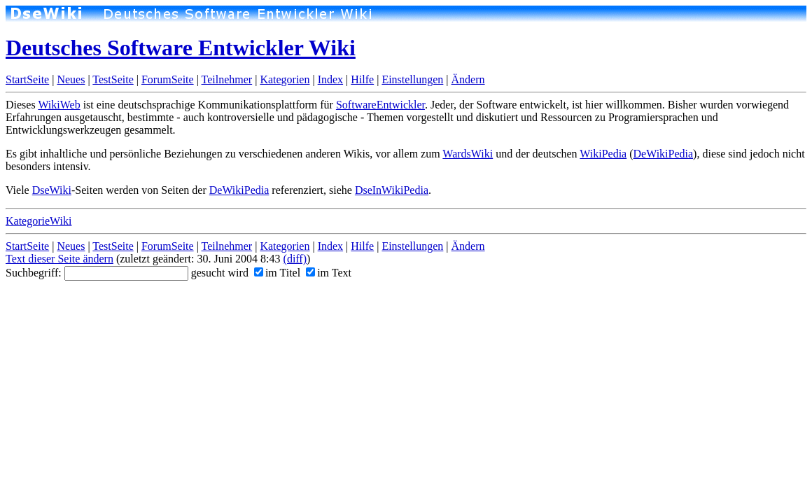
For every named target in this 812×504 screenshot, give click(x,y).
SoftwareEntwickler (380, 105)
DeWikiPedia (664, 154)
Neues (71, 79)
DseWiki (52, 190)
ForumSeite (168, 79)
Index (330, 79)
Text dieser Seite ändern (59, 259)
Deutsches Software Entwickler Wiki (181, 48)
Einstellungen (412, 79)
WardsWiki (468, 154)
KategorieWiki (38, 221)
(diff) (295, 259)
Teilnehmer (227, 79)
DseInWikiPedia (392, 190)
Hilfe (362, 79)
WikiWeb (59, 105)
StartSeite (27, 79)
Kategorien (285, 79)
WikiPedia (603, 154)
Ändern (468, 79)
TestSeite (113, 79)
